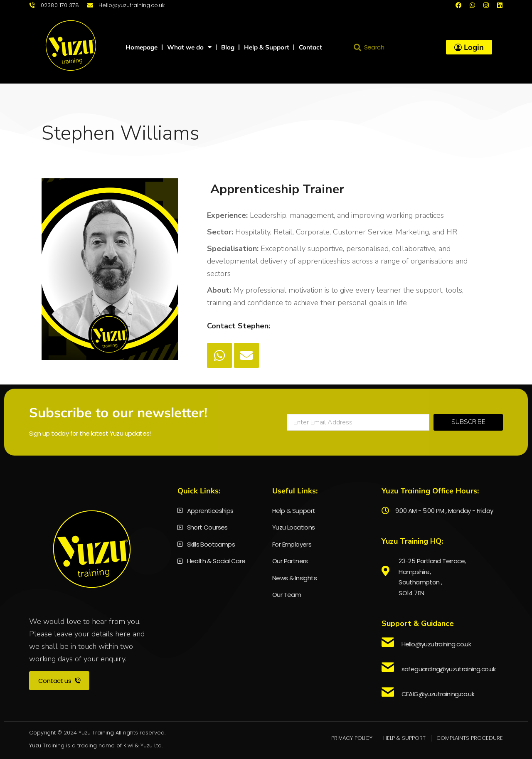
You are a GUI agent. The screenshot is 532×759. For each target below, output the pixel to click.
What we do (189, 47)
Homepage (142, 47)
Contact (310, 47)
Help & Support (267, 47)
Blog (228, 47)
